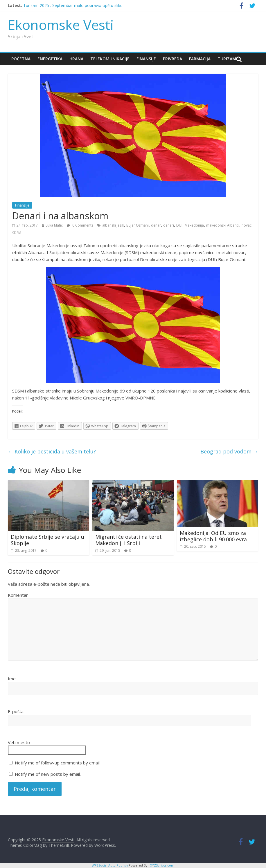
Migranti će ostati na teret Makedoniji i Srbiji (128, 540)
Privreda (172, 59)
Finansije (146, 59)
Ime (12, 679)
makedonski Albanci (223, 225)
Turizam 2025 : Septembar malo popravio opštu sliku (73, 5)
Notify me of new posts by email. (48, 774)
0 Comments (80, 225)
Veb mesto (19, 742)
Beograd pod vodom (229, 451)
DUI (179, 225)
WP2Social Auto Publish (110, 865)
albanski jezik (113, 225)
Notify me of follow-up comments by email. (58, 763)
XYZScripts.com (162, 865)
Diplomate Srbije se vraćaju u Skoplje (47, 540)
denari (169, 225)
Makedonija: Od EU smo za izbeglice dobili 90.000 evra (213, 536)
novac (247, 225)
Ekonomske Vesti (61, 25)
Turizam (227, 59)
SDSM (17, 233)
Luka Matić (54, 225)
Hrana (76, 59)
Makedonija (194, 225)
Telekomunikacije (110, 59)
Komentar (18, 595)
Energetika (50, 59)
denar (156, 225)
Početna (21, 59)
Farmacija (200, 59)
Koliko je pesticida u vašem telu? (52, 451)
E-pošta (16, 711)
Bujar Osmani (138, 225)
